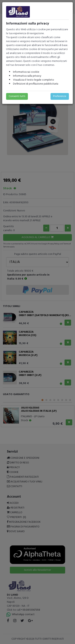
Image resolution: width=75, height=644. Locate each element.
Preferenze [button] (60, 96)
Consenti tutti (17, 96)
